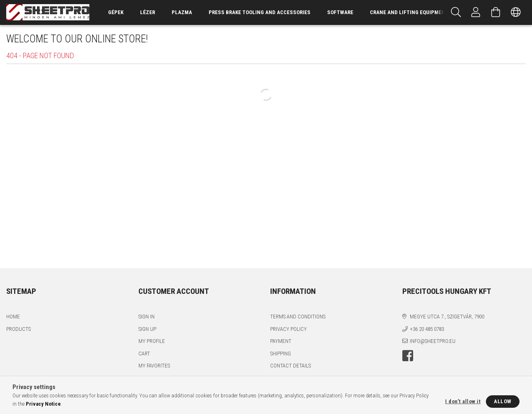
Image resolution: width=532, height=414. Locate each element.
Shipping (281, 354)
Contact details (291, 366)
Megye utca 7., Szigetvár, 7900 (447, 317)
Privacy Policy (288, 329)
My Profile (152, 341)
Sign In (147, 317)
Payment (281, 341)
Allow (503, 401)
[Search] (456, 12)
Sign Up (147, 329)
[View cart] (496, 12)
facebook (408, 356)
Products (18, 329)
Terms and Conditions (298, 317)
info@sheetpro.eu (433, 341)
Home (13, 317)
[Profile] (476, 12)
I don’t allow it (463, 401)
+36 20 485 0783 (427, 329)
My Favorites (154, 366)
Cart (144, 354)
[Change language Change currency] (516, 12)
